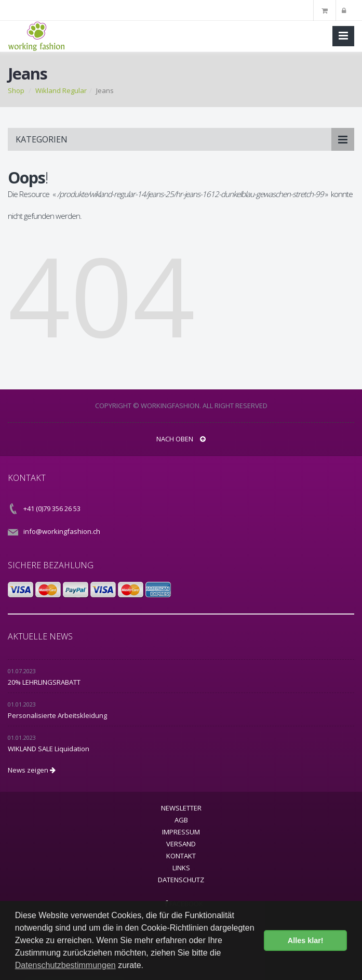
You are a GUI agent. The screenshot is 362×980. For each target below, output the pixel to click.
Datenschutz (181, 880)
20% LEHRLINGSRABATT (44, 682)
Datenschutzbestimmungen (65, 965)
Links (181, 868)
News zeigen (32, 770)
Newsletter (181, 808)
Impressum (181, 832)
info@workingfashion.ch (62, 531)
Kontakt (181, 856)
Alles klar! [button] (306, 940)
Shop (16, 90)
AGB (181, 820)
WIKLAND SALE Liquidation (49, 749)
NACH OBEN (181, 439)
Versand (181, 844)
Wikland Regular (61, 90)
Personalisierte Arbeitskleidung (57, 715)
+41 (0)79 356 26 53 (52, 508)
